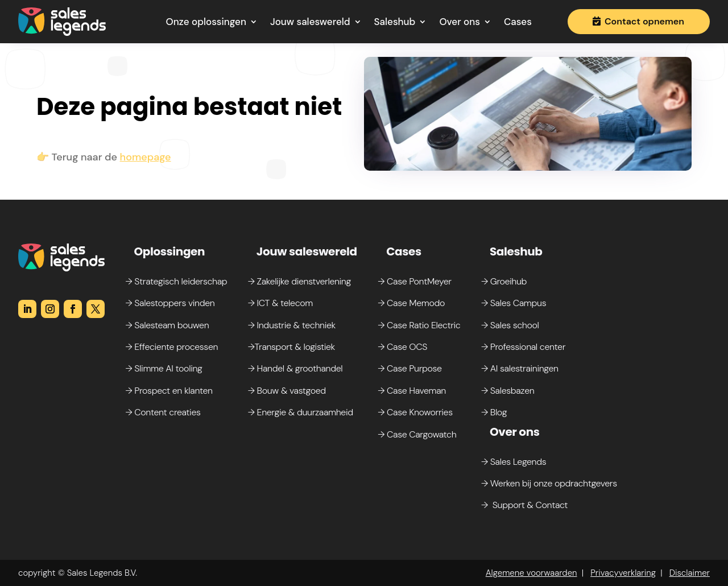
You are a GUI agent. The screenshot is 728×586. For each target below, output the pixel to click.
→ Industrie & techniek (292, 325)
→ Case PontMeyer (414, 281)
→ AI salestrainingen (520, 368)
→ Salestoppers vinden (170, 303)
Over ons (460, 22)
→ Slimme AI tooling (164, 368)
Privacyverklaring (623, 573)
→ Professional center (523, 347)
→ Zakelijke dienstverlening (299, 281)
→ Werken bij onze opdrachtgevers (549, 483)
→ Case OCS (402, 347)
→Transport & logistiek (291, 347)
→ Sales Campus (514, 303)
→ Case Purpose (409, 368)
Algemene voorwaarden (531, 573)
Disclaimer (690, 573)
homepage (146, 157)
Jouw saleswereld (310, 22)
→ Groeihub (504, 281)
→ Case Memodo (411, 303)
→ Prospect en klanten (169, 391)
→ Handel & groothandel (295, 368)
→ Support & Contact (524, 505)
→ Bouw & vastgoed (287, 391)
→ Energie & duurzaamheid (301, 412)
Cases (518, 22)
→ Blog (494, 412)
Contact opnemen (644, 21)
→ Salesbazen (508, 391)
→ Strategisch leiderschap (176, 281)
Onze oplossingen (206, 22)
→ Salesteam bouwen (167, 325)
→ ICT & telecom (280, 303)
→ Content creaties (163, 412)
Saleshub (395, 22)
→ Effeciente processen (171, 347)
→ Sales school (510, 325)
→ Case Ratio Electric (419, 325)
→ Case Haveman (412, 391)
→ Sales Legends (514, 462)
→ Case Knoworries (415, 412)
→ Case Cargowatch (417, 434)
